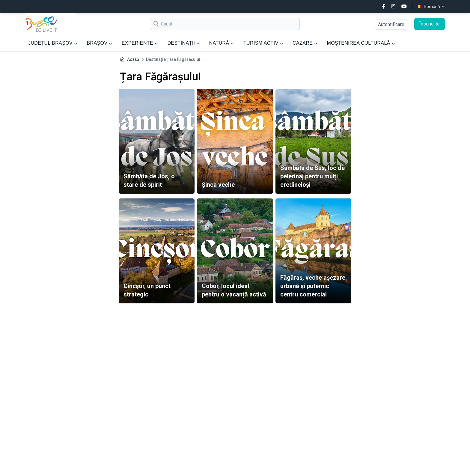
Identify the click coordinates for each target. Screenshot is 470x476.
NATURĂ (222, 43)
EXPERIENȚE (140, 43)
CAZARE (305, 43)
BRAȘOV (99, 43)
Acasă (133, 59)
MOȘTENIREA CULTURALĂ (361, 43)
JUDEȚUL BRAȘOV (53, 43)
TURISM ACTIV (263, 43)
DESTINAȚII (183, 43)
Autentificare (391, 24)
